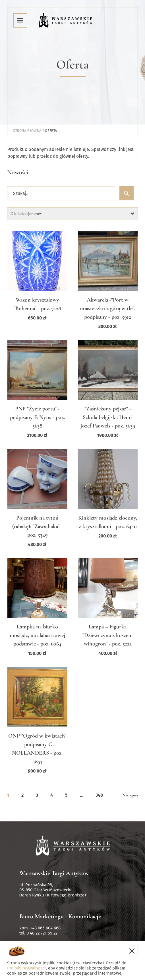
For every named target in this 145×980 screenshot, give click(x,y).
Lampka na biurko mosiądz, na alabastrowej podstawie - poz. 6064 (37, 635)
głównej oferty (74, 156)
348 (99, 795)
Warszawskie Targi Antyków (54, 873)
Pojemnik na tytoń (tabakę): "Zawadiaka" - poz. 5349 (37, 526)
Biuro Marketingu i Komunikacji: (60, 916)
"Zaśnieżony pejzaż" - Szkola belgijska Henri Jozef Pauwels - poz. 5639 (108, 417)
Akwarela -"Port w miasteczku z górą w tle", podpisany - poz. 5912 (108, 308)
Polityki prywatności (26, 968)
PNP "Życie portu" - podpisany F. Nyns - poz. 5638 (37, 417)
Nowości (18, 172)
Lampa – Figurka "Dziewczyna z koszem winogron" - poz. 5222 (108, 635)
